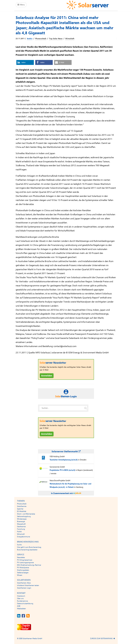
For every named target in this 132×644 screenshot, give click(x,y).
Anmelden (47, 376)
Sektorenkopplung (24, 516)
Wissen (20, 575)
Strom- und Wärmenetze (26, 514)
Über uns (20, 598)
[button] (25, 62)
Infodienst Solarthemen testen (28, 585)
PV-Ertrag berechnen (25, 560)
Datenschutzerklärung (25, 604)
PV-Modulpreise (23, 568)
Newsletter (21, 557)
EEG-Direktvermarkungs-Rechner (29, 565)
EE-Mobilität (22, 511)
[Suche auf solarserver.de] (85, 408)
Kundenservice (22, 601)
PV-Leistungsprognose (25, 563)
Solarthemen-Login (24, 588)
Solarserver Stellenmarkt (66, 452)
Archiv (30, 39)
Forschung (21, 529)
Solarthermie (22, 506)
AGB (19, 606)
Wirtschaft (70, 39)
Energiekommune (23, 537)
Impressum (21, 596)
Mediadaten (21, 609)
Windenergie (22, 519)
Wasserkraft (21, 524)
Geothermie (21, 527)
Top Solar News (56, 39)
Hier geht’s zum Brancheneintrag (29, 547)
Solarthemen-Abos (24, 583)
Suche (19, 545)
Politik (19, 532)
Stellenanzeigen (23, 573)
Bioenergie (21, 521)
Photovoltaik (41, 39)
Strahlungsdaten (23, 570)
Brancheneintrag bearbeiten (27, 550)
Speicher (20, 509)
